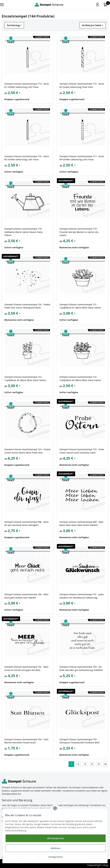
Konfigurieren (56, 857)
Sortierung (13, 25)
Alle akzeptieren (56, 838)
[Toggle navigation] (2, 5)
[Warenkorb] (105, 5)
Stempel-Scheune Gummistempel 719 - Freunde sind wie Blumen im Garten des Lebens (79, 232)
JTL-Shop (104, 865)
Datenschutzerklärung (16, 831)
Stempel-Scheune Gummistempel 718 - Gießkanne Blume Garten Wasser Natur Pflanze (24, 232)
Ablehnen (56, 848)
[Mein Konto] (98, 5)
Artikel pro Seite (92, 25)
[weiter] (106, 764)
